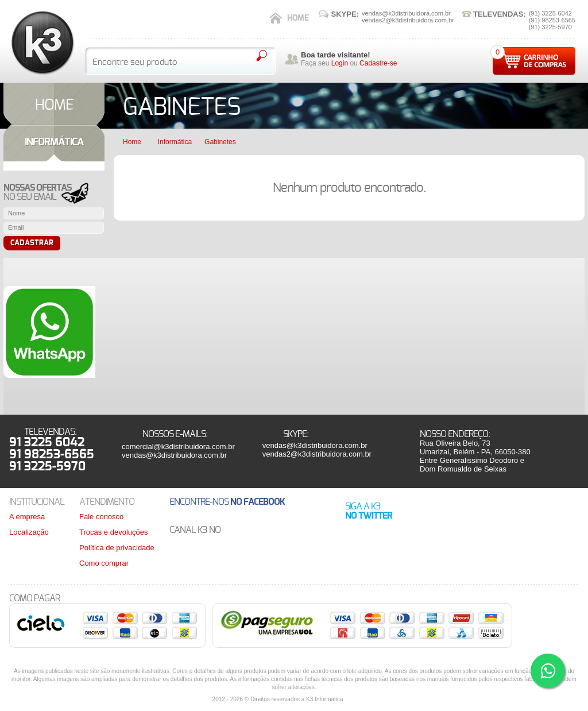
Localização (29, 532)
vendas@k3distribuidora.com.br (174, 455)
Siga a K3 (369, 511)
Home (298, 18)
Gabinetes (220, 142)
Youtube (245, 530)
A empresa (27, 517)
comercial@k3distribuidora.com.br (178, 447)
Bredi (363, 700)
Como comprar (104, 563)
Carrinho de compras (534, 61)
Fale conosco (101, 517)
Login (340, 63)
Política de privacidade (117, 548)
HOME (54, 105)
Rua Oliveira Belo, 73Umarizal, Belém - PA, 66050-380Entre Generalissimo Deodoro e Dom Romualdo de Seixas (475, 456)
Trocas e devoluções (113, 532)
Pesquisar (261, 56)
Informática (175, 142)
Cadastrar (32, 243)
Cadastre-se (378, 63)
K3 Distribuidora (42, 43)
